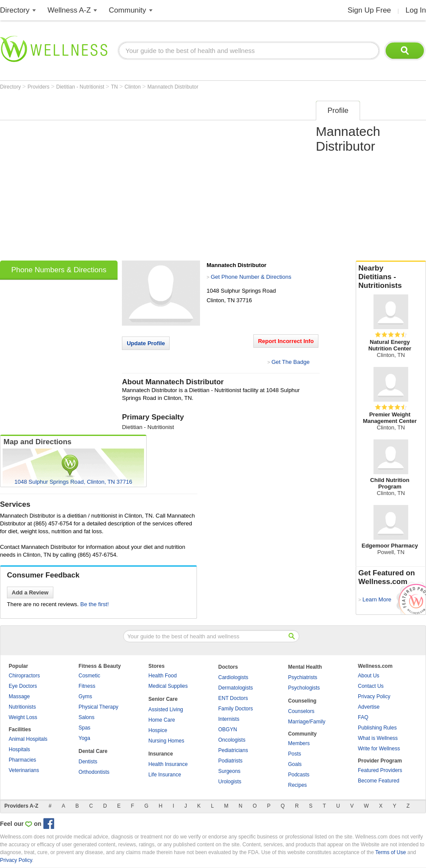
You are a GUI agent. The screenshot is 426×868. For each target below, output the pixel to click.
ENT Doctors (233, 698)
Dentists (88, 762)
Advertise (369, 707)
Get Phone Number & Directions (251, 277)
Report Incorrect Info (286, 341)
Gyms (85, 696)
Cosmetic (89, 676)
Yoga (84, 738)
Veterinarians (24, 770)
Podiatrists (230, 761)
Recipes (297, 785)
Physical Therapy (98, 707)
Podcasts (299, 775)
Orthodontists (94, 772)
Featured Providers (380, 770)
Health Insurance (168, 764)
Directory (15, 10)
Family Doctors (236, 709)
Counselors (301, 711)
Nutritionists (22, 707)
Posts (295, 754)
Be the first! (95, 604)
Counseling (302, 701)
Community (128, 10)
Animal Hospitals (28, 739)
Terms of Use (391, 852)
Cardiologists (233, 677)
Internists (229, 719)
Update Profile (146, 343)
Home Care (162, 720)
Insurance (161, 754)
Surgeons (229, 771)
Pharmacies (22, 760)
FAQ (363, 717)
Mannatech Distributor (173, 87)
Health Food (162, 676)
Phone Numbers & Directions (59, 270)
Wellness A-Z (69, 10)
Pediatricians (233, 750)
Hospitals (19, 749)
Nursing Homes (166, 741)
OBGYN (228, 729)
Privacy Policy (374, 696)
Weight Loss (23, 717)
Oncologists (232, 740)
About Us (369, 676)
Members (299, 743)
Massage (19, 696)
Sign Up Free (369, 10)
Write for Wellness (379, 749)
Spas (84, 728)
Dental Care (93, 751)
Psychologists (304, 688)
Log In (416, 10)
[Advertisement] (81, 178)
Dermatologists (236, 688)
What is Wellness (378, 738)
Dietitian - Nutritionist (81, 87)
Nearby (391, 277)
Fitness (87, 686)
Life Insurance (165, 775)
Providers (39, 87)
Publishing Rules (377, 728)
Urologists (230, 782)
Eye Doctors (23, 686)
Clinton (133, 87)
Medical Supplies (168, 686)
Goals (295, 764)
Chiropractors (24, 676)
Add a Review (30, 592)
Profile (338, 111)
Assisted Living (166, 710)
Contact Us (371, 686)
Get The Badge (291, 362)
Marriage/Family (307, 722)
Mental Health (305, 667)
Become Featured (378, 781)
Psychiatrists (303, 677)
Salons (87, 717)
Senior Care (163, 699)
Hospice (158, 730)
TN (115, 87)
